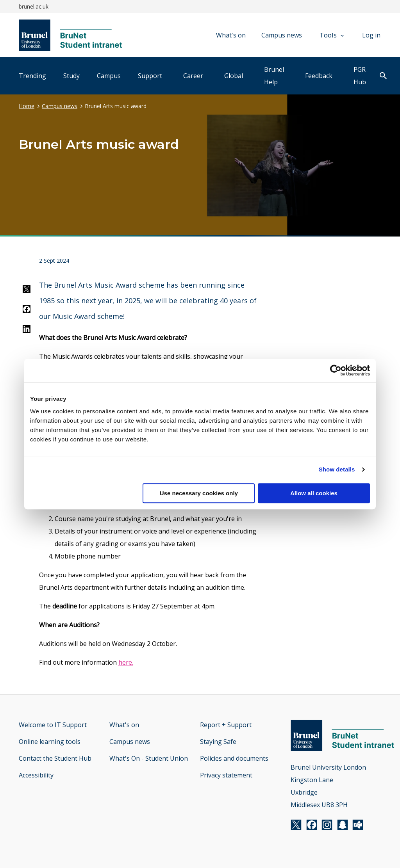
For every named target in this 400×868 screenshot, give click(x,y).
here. (126, 662)
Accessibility (36, 775)
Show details (337, 469)
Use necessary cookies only (199, 493)
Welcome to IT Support (53, 725)
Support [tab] (150, 76)
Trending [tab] (32, 76)
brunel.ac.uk (34, 6)
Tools (332, 35)
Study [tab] (71, 76)
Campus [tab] (109, 76)
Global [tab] (234, 76)
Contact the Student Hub (55, 758)
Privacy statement (226, 775)
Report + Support (226, 725)
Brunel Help (274, 76)
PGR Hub (360, 76)
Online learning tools (50, 742)
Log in (371, 35)
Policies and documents (234, 758)
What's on (231, 35)
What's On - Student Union (149, 758)
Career (193, 76)
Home (27, 106)
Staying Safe (218, 742)
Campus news (282, 35)
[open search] (383, 76)
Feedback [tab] (319, 76)
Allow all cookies (314, 493)
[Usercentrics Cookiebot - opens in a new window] (336, 370)
